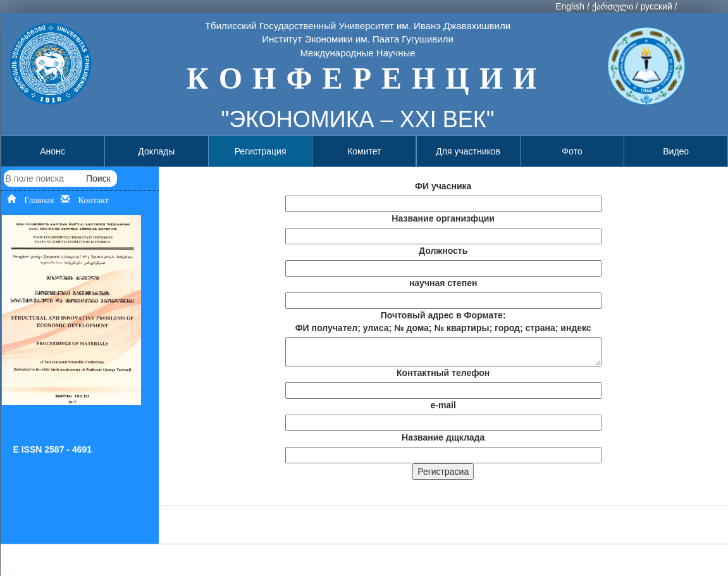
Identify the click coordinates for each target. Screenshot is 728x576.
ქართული (613, 6)
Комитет (364, 151)
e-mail (443, 405)
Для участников (468, 151)
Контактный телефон (443, 373)
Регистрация (261, 151)
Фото (572, 151)
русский (656, 6)
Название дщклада (443, 437)
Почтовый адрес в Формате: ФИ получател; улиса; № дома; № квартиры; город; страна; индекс (443, 322)
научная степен (443, 283)
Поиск (98, 178)
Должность (443, 251)
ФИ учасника (443, 186)
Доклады (156, 151)
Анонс (52, 151)
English (570, 6)
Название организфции (443, 218)
